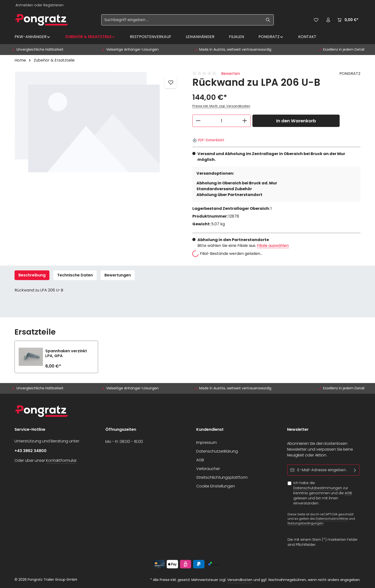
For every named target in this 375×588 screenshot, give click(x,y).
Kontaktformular (61, 460)
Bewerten (230, 74)
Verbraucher (208, 469)
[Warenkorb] (348, 20)
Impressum (207, 443)
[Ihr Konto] (328, 20)
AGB (200, 460)
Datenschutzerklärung (217, 451)
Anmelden (24, 5)
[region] (99, 123)
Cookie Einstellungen (216, 486)
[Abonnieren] (355, 470)
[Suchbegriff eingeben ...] (182, 20)
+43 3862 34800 (31, 451)
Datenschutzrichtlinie (332, 519)
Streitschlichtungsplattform (222, 477)
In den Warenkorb (296, 121)
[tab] (32, 275)
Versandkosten (240, 580)
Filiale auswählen (273, 246)
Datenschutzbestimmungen (318, 488)
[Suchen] (268, 20)
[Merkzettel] (316, 20)
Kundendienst (210, 429)
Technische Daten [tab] (75, 275)
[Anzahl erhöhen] (245, 121)
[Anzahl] (221, 121)
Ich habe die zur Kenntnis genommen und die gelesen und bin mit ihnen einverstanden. (323, 493)
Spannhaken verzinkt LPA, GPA (66, 353)
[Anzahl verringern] (198, 121)
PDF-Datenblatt (208, 140)
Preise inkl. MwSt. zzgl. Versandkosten (221, 106)
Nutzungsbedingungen (305, 523)
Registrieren (53, 5)
